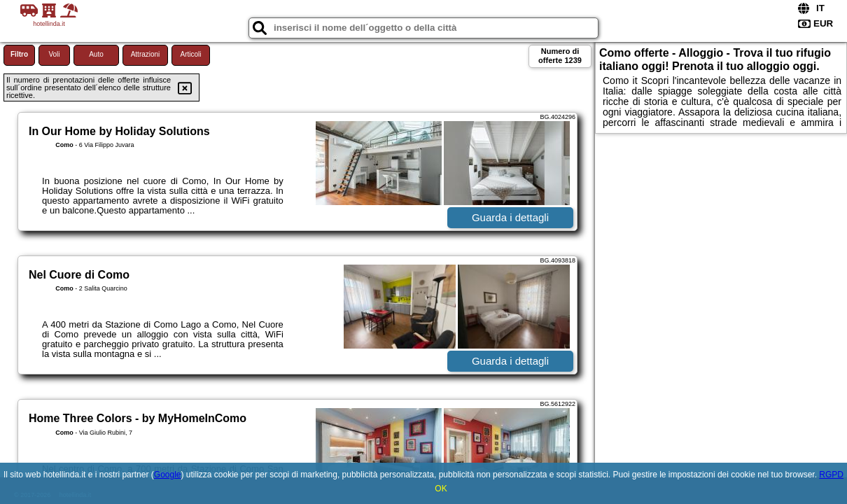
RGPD (831, 475)
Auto (96, 54)
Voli (54, 54)
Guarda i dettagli (510, 217)
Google (168, 475)
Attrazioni (146, 54)
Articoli (190, 54)
